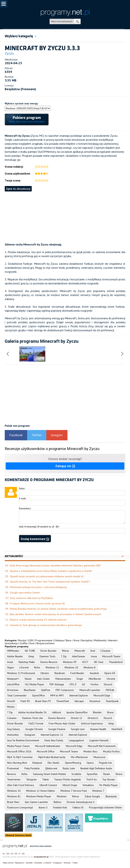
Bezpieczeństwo (45, 643)
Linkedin (47, 863)
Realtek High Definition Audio (96, 768)
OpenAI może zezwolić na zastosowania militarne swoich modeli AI (47, 576)
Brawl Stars (13, 802)
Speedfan (92, 774)
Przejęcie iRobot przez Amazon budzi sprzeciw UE (37, 603)
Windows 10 (71, 667)
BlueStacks (30, 690)
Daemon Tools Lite (33, 718)
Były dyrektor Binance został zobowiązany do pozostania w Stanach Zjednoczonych (55, 614)
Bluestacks (111, 796)
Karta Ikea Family (54, 740)
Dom (32, 643)
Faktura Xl (78, 807)
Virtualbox (88, 785)
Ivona (94, 656)
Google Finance (57, 729)
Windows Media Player (39, 796)
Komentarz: (25, 508)
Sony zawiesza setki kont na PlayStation (31, 598)
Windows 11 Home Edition (40, 791)
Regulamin (20, 863)
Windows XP (70, 662)
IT (20, 854)
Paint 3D (25, 701)
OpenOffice (38, 695)
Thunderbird (116, 662)
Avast (10, 662)
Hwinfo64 (117, 729)
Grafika (24, 643)
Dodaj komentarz (35, 539)
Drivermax (13, 690)
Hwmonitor (13, 735)
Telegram (31, 779)
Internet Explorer (79, 695)
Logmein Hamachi (99, 740)
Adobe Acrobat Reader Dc (32, 712)
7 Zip (64, 656)
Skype (10, 667)
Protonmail (13, 768)
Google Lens (78, 729)
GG (84, 684)
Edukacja (59, 640)
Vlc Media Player (108, 785)
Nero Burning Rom (17, 763)
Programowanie (44, 640)
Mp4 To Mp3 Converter (20, 757)
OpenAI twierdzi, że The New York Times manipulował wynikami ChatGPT (50, 582)
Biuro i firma (72, 640)
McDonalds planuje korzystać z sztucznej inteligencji (38, 587)
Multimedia (100, 640)
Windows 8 (90, 667)
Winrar (66, 651)
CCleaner (105, 651)
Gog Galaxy (13, 729)
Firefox (95, 684)
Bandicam (60, 673)
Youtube (67, 863)
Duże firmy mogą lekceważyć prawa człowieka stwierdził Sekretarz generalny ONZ (55, 565)
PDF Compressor (65, 690)
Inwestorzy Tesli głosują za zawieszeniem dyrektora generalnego (46, 625)
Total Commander (17, 695)
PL (4, 854)
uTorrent (24, 667)
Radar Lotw (69, 768)
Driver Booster (48, 651)
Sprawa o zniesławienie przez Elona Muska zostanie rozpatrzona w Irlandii (51, 571)
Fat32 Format (36, 723)
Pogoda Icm (105, 763)
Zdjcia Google (92, 796)
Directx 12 (77, 718)
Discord (108, 684)
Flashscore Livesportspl (20, 807)
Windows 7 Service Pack (74, 791)
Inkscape (79, 701)
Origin (80, 679)
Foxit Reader (77, 673)
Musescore (99, 757)
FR (16, 854)
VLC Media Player (35, 684)
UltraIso (45, 673)
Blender (97, 712)
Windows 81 (14, 796)
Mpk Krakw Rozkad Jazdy (52, 757)
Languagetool (76, 740)
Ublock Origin (70, 785)
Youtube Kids (60, 807)
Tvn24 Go (92, 779)
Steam (28, 679)
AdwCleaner (79, 656)
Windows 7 (98, 791)
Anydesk (94, 673)
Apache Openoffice (77, 712)
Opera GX (110, 673)
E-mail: (23, 498)
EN (8, 854)
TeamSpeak (112, 701)
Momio (11, 707)
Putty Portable (32, 768)
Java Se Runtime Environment (23, 740)
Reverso (12, 774)
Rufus (37, 667)
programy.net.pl (41, 857)
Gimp (31, 656)
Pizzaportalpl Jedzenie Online (105, 807)
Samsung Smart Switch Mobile (50, 774)
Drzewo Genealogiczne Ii (81, 802)
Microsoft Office (46, 751)
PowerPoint (63, 701)
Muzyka (22, 640)
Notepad (37, 763)
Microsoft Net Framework (102, 746)
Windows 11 (52, 667)
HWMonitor (13, 651)
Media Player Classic (18, 746)
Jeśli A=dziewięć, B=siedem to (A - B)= (39, 527)
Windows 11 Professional (21, 673)
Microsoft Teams (111, 656)
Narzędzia (87, 640)
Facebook (16, 435)
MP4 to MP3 (57, 695)
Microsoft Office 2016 (19, 751)
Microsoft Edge (102, 695)
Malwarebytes (63, 679)
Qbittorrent (51, 768)
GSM (31, 640)
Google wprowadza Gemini (25, 593)
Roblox (57, 802)
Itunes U (43, 807)
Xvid (93, 651)
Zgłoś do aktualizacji (18, 189)
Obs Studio (53, 763)
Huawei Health (98, 729)
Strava (119, 774)
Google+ (57, 435)
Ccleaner (12, 718)
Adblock (57, 712)
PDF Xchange (57, 684)
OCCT (85, 662)
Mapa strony (8, 863)
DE (23, 854)
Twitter (37, 435)
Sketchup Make (27, 662)
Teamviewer (14, 779)
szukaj (77, 21)
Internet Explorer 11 (52, 735)
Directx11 (93, 718)
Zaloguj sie (65, 466)
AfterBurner (95, 679)
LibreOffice (13, 684)
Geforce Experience (92, 723)
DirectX (11, 701)
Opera (90, 763)
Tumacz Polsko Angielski (67, 779)
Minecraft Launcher (90, 690)
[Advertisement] (65, 217)
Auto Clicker (43, 679)
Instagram (30, 735)
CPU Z (73, 684)
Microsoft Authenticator (48, 746)
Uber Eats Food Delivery (21, 785)
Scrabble (76, 774)
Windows (62, 796)
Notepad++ (13, 679)
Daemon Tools (47, 656)
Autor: (22, 488)
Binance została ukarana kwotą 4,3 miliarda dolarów (38, 620)
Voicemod (95, 701)
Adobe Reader (15, 656)
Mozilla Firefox (111, 751)
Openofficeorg (73, 763)
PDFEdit (110, 690)
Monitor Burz (91, 751)
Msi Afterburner (79, 757)
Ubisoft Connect (48, 785)
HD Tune (99, 662)
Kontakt (29, 863)
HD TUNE (30, 651)
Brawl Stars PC (43, 701)
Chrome (111, 679)
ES (12, 854)
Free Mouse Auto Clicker (62, 723)
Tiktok (45, 779)
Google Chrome (34, 729)
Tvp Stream (109, 779)
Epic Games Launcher (37, 802)
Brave (110, 712)
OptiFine (46, 690)
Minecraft (80, 651)
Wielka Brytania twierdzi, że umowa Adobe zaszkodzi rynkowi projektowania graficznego (58, 609)
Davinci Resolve (49, 662)
